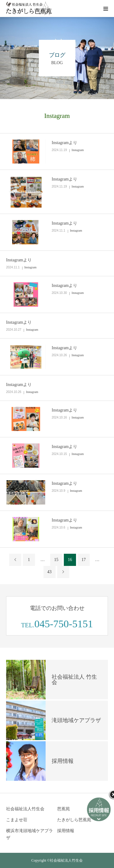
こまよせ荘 (17, 820)
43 (50, 572)
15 (56, 560)
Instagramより (64, 143)
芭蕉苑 (64, 809)
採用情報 (66, 831)
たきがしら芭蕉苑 (74, 820)
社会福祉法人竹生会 (25, 809)
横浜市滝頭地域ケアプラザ (29, 834)
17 (84, 560)
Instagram (78, 150)
